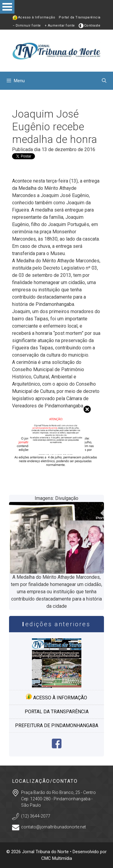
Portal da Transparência (80, 17)
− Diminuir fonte (27, 26)
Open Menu (7, 7)
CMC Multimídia (57, 858)
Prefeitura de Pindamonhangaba (57, 725)
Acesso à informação (56, 697)
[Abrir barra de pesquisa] (104, 81)
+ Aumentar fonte (60, 26)
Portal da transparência (57, 712)
